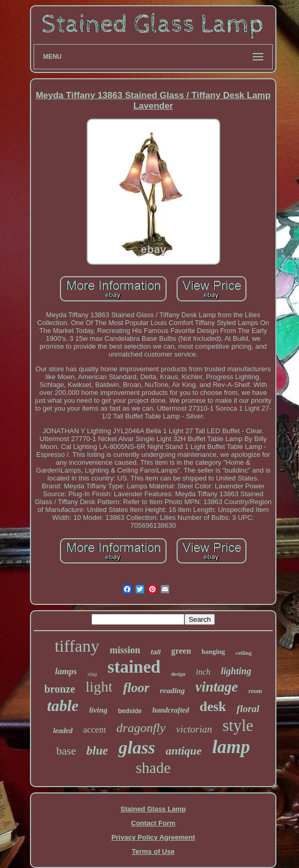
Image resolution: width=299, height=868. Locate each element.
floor (136, 688)
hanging (214, 651)
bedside (130, 711)
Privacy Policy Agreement (153, 837)
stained (134, 667)
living (98, 710)
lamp (231, 747)
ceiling (244, 653)
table (63, 705)
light (99, 687)
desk (213, 707)
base (66, 751)
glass (137, 747)
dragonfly (141, 728)
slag (92, 674)
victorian (194, 729)
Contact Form (153, 823)
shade (153, 768)
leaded (63, 731)
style (238, 725)
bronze (60, 689)
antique (183, 751)
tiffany (77, 646)
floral (248, 709)
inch (203, 672)
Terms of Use (153, 851)
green (181, 651)
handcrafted (171, 710)
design (178, 674)
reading (172, 691)
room (255, 691)
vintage (217, 687)
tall (156, 652)
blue (97, 751)
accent (94, 730)
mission (125, 650)
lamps (66, 671)
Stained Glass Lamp (153, 809)
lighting (236, 671)
